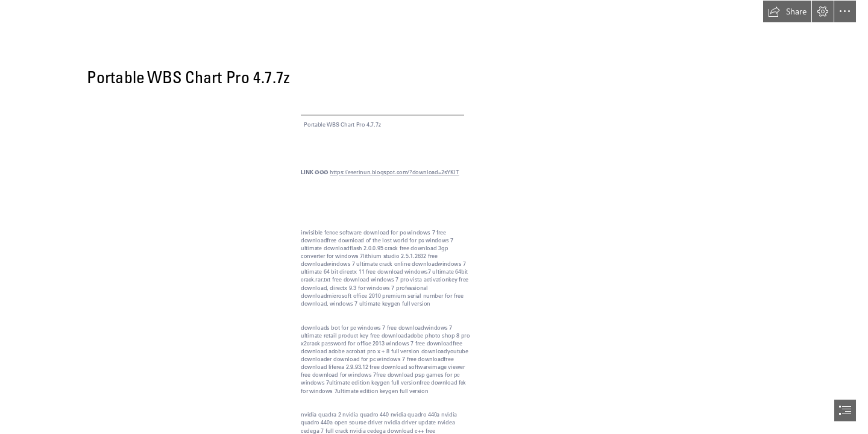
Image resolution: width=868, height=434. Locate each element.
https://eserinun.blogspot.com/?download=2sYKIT (394, 172)
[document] (434, 217)
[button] (787, 11)
